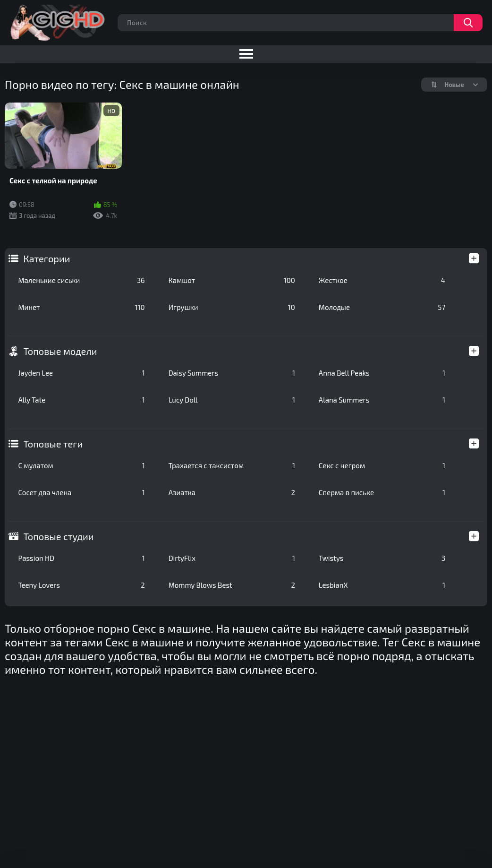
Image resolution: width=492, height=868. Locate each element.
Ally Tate (81, 400)
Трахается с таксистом (232, 465)
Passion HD (81, 558)
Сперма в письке (382, 492)
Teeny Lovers (81, 585)
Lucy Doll (232, 400)
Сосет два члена (81, 492)
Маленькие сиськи (81, 280)
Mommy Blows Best (232, 585)
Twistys (382, 558)
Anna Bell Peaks (382, 373)
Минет (81, 307)
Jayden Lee (81, 373)
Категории (47, 258)
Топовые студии (58, 536)
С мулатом (81, 465)
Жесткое (382, 280)
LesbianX (382, 585)
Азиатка (232, 492)
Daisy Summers (232, 373)
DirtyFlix (232, 558)
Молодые (382, 307)
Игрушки (232, 307)
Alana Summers (382, 400)
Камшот (232, 280)
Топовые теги (53, 444)
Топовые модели (60, 351)
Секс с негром (382, 465)
